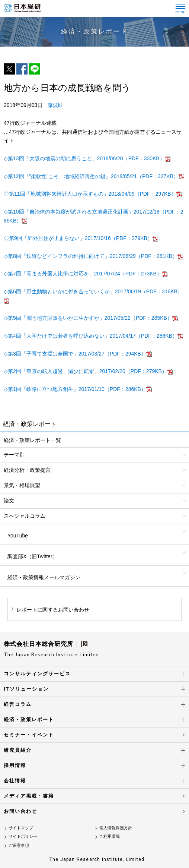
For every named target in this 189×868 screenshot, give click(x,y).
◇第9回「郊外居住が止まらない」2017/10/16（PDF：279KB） (78, 238)
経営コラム (18, 704)
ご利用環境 (110, 836)
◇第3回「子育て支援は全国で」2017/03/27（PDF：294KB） (75, 354)
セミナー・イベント (29, 735)
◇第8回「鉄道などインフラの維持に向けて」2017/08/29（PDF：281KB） (91, 256)
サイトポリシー (23, 836)
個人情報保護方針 (116, 828)
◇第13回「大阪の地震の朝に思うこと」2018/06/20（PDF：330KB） (84, 158)
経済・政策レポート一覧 (32, 440)
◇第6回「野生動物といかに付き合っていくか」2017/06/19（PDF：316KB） (93, 291)
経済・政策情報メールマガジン (44, 577)
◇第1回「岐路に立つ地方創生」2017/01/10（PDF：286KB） (75, 389)
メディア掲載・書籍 (29, 796)
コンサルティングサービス (37, 674)
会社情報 (15, 781)
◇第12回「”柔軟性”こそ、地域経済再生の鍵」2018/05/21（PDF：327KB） (91, 176)
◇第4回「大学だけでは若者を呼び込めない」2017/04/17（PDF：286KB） (91, 336)
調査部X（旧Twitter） (33, 556)
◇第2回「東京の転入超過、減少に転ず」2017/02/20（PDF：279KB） (85, 371)
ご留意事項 (19, 845)
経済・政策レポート (29, 719)
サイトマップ (21, 828)
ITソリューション (26, 689)
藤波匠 (55, 105)
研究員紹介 (18, 750)
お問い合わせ (20, 811)
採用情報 (15, 765)
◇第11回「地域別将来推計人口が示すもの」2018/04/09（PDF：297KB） (90, 194)
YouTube (18, 536)
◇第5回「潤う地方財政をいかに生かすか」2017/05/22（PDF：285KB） (88, 318)
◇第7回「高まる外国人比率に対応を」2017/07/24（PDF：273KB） (83, 274)
